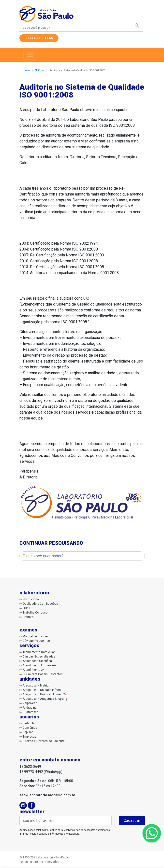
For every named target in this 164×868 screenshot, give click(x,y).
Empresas (30, 737)
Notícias (40, 70)
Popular (28, 732)
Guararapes (30, 712)
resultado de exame (39, 38)
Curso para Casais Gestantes (43, 674)
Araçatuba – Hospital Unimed (45, 694)
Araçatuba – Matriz (36, 686)
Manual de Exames (36, 636)
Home (27, 70)
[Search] (81, 28)
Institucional (31, 599)
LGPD (26, 608)
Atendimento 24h (34, 670)
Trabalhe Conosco (35, 613)
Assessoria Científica (37, 661)
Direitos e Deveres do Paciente (44, 741)
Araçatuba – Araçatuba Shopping (45, 699)
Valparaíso (30, 703)
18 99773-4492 (31, 772)
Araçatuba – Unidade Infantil (42, 690)
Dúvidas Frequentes (36, 641)
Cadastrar (132, 820)
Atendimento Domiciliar (39, 652)
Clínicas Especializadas (39, 657)
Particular (29, 723)
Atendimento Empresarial (40, 665)
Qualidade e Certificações (40, 604)
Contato (28, 617)
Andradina (30, 708)
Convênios (30, 728)
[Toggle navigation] (30, 55)
